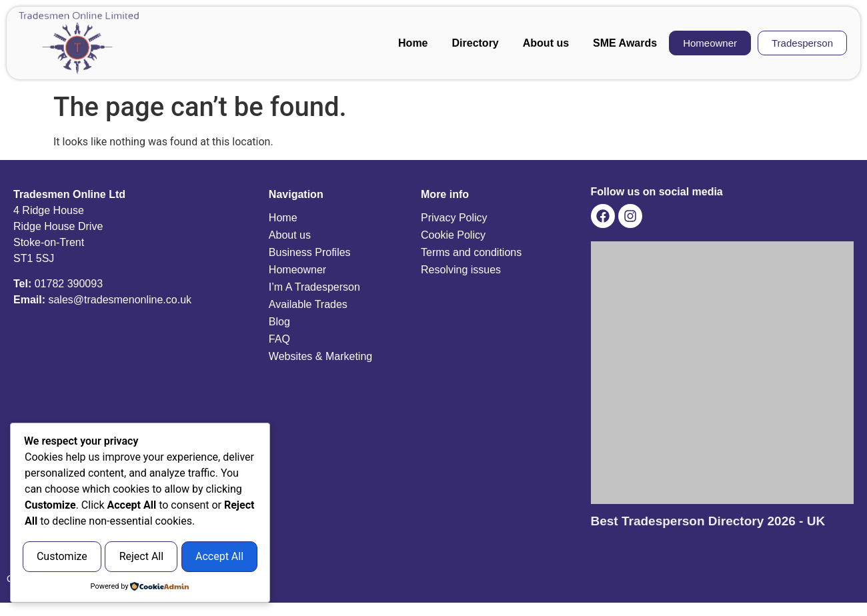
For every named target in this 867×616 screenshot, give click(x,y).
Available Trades (308, 304)
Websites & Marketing (320, 356)
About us (546, 43)
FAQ (279, 339)
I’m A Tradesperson (314, 287)
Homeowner (297, 270)
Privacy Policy (454, 218)
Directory (476, 43)
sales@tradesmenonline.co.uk (120, 300)
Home (413, 43)
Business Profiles (310, 252)
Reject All (201, 524)
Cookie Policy (453, 235)
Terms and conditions (471, 252)
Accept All (140, 558)
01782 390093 (69, 284)
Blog (279, 322)
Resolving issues (461, 270)
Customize (82, 524)
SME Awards (625, 43)
